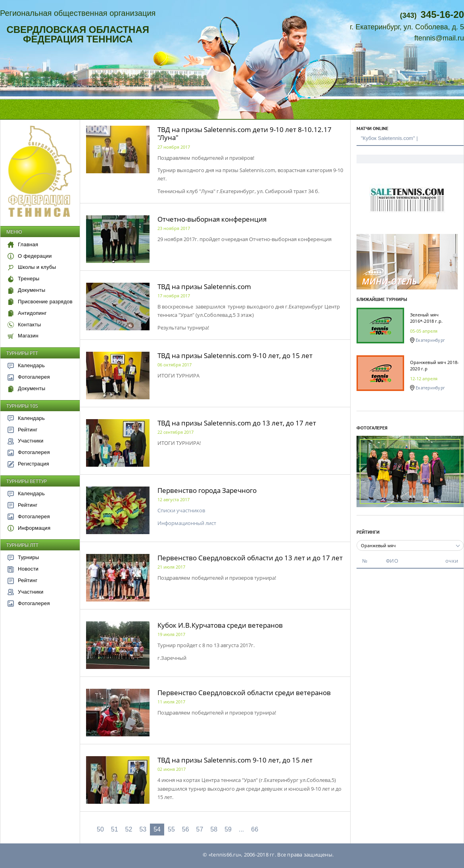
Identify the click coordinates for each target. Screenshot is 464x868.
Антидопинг (27, 313)
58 (214, 829)
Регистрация (28, 464)
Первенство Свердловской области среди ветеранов (244, 693)
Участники (25, 441)
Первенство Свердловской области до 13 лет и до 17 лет (250, 558)
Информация (29, 528)
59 (228, 829)
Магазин (23, 336)
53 (143, 829)
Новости (23, 569)
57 (200, 829)
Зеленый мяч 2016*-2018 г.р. (426, 318)
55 (171, 829)
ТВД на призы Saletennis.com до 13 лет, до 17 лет (237, 423)
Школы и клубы (32, 267)
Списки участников (181, 510)
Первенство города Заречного (207, 490)
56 (186, 829)
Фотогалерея (29, 377)
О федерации (30, 256)
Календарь (26, 365)
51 (115, 829)
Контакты (24, 325)
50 (100, 829)
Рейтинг (23, 430)
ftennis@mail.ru (439, 38)
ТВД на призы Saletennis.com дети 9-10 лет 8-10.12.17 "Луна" (244, 133)
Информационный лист (187, 523)
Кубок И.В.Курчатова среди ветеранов (220, 625)
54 (157, 829)
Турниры (23, 557)
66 (255, 829)
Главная (23, 244)
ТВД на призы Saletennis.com (204, 286)
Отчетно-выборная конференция (212, 219)
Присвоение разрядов (40, 302)
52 (129, 829)
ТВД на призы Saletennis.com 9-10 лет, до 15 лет (235, 355)
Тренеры (23, 279)
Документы (26, 290)
